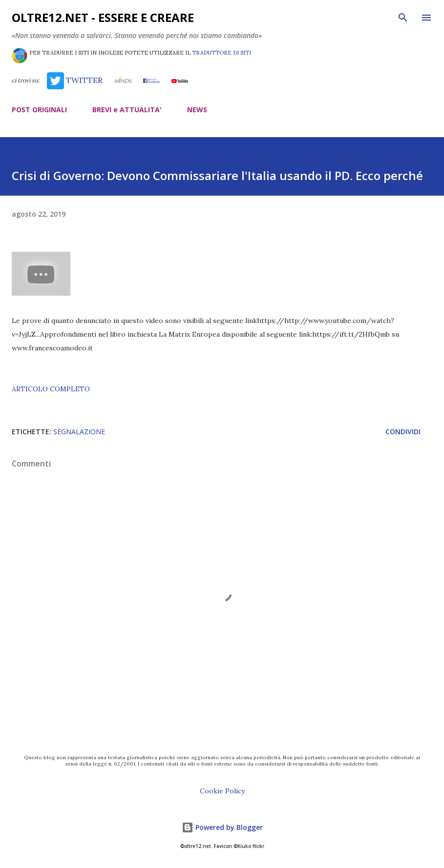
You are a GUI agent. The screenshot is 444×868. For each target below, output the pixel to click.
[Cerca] (403, 18)
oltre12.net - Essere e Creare (103, 17)
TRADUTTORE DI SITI (222, 53)
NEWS (197, 110)
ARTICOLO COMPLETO (51, 389)
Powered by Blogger (222, 827)
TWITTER (74, 80)
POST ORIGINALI (39, 110)
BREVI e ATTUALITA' (127, 110)
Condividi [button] (403, 432)
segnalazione (79, 432)
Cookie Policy (222, 791)
